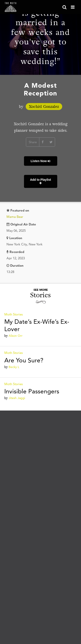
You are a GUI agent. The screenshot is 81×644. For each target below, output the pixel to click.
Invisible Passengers (32, 391)
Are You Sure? (24, 360)
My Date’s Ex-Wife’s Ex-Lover (37, 325)
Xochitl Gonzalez (44, 107)
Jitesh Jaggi (17, 398)
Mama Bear (15, 217)
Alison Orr (16, 336)
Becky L (14, 367)
